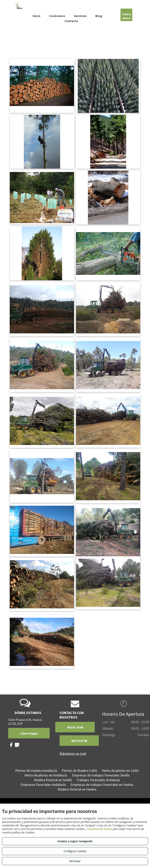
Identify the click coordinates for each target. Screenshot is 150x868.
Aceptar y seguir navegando (75, 841)
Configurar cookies (75, 851)
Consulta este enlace (99, 829)
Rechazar (75, 861)
